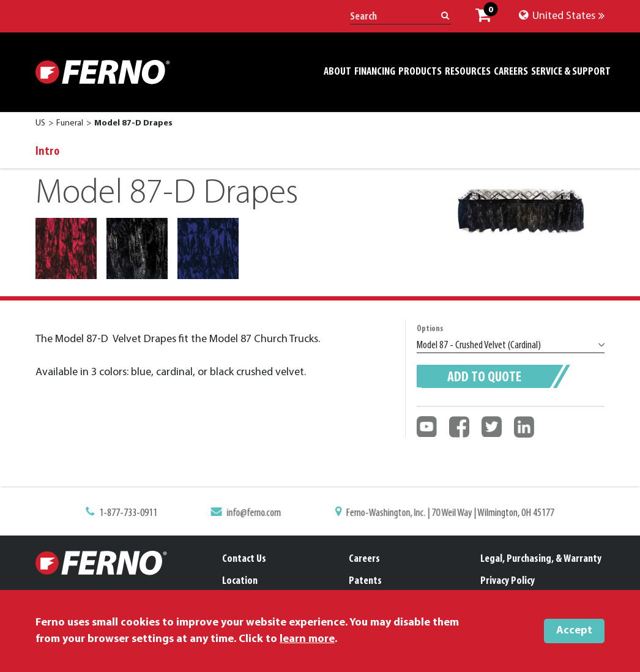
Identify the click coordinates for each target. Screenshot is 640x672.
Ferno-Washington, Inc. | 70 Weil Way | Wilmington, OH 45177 (447, 513)
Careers (364, 559)
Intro (47, 152)
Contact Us (244, 559)
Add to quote (484, 378)
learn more (307, 639)
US (40, 123)
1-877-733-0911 (133, 513)
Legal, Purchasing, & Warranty (541, 559)
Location (240, 581)
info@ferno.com (256, 513)
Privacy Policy (508, 581)
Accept (574, 631)
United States (562, 16)
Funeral (70, 123)
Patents (365, 581)
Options (430, 329)
